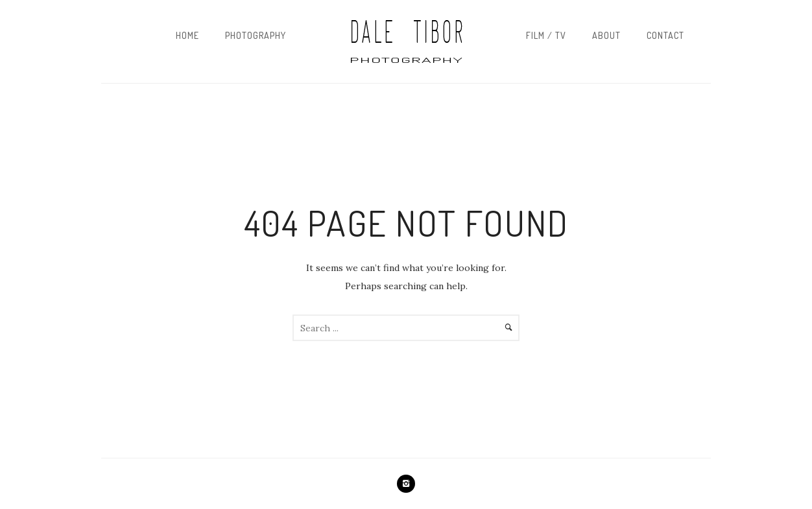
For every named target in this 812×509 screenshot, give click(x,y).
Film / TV (546, 35)
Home (187, 35)
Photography (256, 35)
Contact (665, 35)
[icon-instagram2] (406, 484)
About (606, 35)
